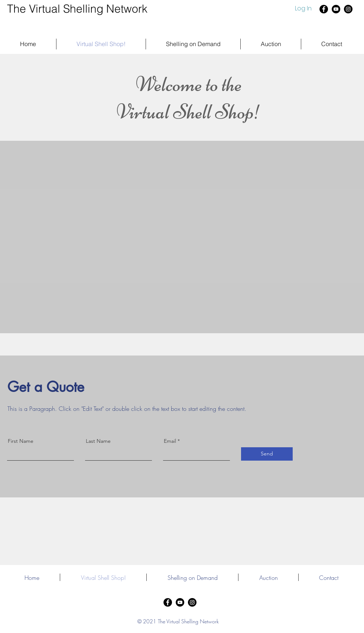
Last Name (98, 441)
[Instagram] (348, 9)
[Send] (267, 454)
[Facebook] (324, 9)
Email (170, 441)
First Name (21, 441)
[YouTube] (336, 9)
